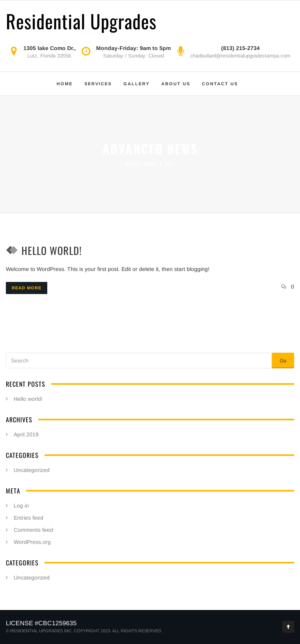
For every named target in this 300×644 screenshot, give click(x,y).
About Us (176, 84)
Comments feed (33, 530)
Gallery (137, 84)
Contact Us (220, 84)
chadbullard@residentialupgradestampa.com (240, 56)
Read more (27, 288)
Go (283, 361)
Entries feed (29, 518)
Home (65, 84)
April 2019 (26, 434)
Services (98, 84)
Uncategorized (32, 470)
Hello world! (52, 250)
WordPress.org (32, 542)
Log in (21, 506)
